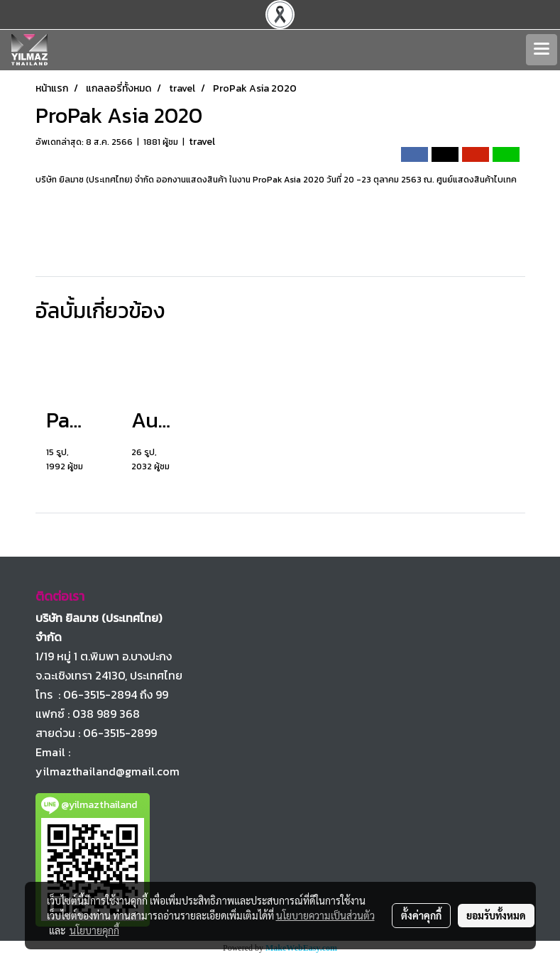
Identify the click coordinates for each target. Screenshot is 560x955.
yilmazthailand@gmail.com (108, 771)
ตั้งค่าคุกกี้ (421, 915)
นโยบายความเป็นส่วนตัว (325, 915)
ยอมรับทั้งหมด (496, 915)
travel (202, 142)
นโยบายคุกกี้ (94, 930)
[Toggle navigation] (542, 50)
